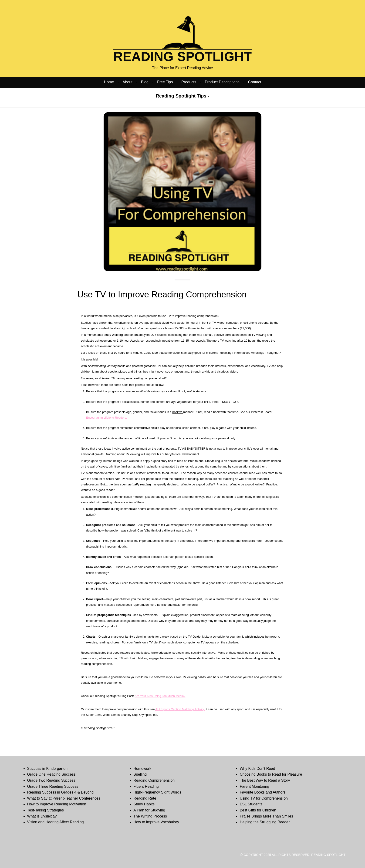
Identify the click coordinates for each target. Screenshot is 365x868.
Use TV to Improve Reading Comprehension (162, 294)
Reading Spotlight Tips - (182, 96)
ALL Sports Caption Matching (175, 709)
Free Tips (165, 82)
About (128, 82)
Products (189, 82)
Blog (145, 82)
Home (109, 82)
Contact (255, 82)
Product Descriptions (222, 82)
